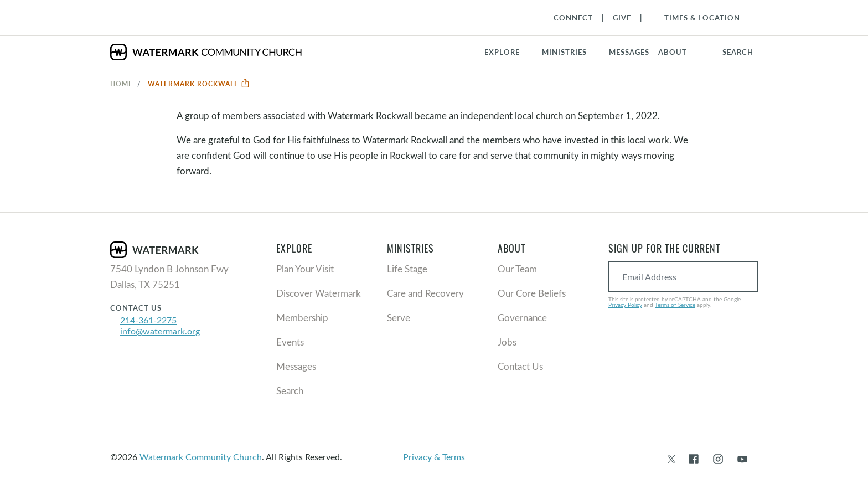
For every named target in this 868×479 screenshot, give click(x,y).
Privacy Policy (625, 305)
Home (122, 84)
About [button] (673, 52)
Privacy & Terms (434, 457)
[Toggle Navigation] (697, 18)
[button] (571, 52)
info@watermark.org (160, 331)
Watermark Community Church (201, 457)
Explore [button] (502, 52)
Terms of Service (675, 305)
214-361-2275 (148, 320)
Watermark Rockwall (199, 84)
